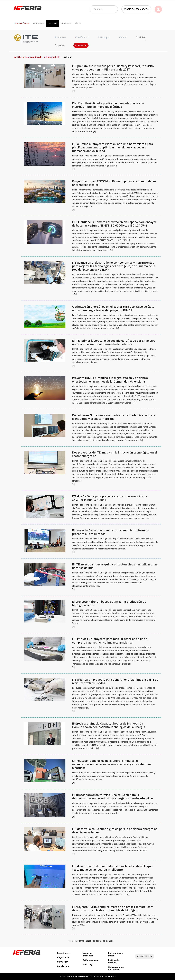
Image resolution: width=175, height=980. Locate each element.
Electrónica (22, 23)
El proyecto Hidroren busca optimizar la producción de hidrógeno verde (109, 603)
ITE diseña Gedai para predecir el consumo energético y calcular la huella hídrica (110, 498)
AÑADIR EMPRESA (145, 956)
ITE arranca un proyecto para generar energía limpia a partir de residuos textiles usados (115, 681)
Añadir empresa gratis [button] (136, 9)
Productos (39, 23)
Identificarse (64, 953)
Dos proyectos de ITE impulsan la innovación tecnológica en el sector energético (115, 454)
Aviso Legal (88, 965)
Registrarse (63, 958)
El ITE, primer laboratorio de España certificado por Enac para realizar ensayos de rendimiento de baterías (114, 342)
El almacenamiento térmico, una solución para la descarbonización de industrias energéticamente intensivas (113, 797)
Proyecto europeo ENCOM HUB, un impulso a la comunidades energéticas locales (114, 183)
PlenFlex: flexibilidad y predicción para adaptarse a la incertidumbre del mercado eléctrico (108, 105)
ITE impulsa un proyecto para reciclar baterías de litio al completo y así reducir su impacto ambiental (110, 641)
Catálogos (66, 23)
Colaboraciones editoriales (116, 968)
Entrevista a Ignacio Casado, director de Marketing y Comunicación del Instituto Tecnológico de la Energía (109, 725)
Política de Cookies (114, 961)
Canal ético (63, 966)
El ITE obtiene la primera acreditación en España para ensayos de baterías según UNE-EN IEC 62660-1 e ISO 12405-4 (114, 224)
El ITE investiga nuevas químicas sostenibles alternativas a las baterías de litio (115, 566)
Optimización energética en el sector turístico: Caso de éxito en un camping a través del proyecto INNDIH (113, 308)
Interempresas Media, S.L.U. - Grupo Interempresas (92, 976)
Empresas (53, 23)
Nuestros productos (88, 954)
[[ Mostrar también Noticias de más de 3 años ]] (91, 941)
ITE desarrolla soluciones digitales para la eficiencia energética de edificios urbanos (115, 831)
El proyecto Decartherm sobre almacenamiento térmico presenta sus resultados (110, 532)
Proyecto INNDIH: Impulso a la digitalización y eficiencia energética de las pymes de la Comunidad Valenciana (110, 380)
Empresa (59, 45)
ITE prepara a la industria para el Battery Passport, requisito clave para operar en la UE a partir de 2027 (113, 68)
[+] (73, 91)
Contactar (81, 45)
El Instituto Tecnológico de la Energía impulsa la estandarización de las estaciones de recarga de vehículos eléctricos (112, 764)
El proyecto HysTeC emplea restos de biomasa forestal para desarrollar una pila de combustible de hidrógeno (113, 909)
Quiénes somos (90, 960)
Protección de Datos (116, 954)
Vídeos (78, 23)
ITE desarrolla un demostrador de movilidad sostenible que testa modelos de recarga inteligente (112, 868)
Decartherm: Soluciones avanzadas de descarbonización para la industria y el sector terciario (114, 417)
